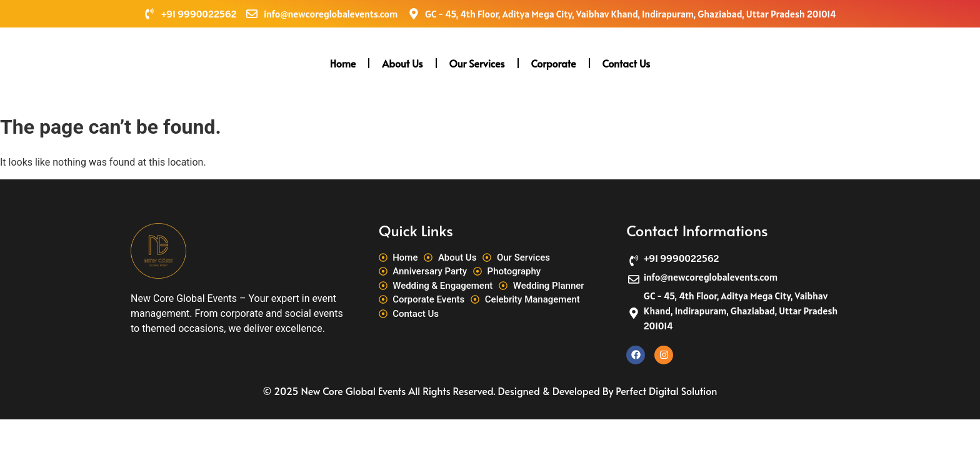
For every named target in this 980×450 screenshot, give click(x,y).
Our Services (477, 63)
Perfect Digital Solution (666, 391)
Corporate (554, 63)
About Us (402, 63)
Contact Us (627, 63)
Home (343, 63)
